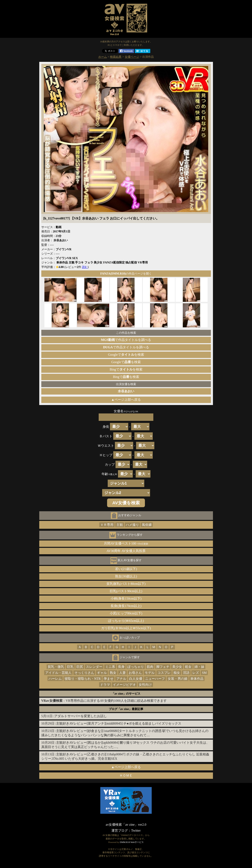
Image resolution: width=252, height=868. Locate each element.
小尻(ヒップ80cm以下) (126, 613)
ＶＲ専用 (107, 525)
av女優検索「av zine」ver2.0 (126, 825)
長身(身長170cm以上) (126, 606)
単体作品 (197, 679)
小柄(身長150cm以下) (126, 598)
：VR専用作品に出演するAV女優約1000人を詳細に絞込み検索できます (104, 701)
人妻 (123, 673)
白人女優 (136, 679)
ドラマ (105, 685)
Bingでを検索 (126, 369)
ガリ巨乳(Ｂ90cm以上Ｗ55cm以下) (126, 628)
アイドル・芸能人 (58, 673)
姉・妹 (199, 667)
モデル (150, 673)
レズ (196, 673)
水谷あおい (126, 391)
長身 (121, 667)
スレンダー (94, 667)
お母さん (135, 673)
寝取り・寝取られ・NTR (83, 679)
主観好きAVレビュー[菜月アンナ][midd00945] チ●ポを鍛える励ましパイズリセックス (119, 723)
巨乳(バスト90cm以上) (126, 591)
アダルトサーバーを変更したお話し (81, 716)
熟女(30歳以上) (126, 576)
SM (204, 673)
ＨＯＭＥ (126, 775)
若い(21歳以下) (126, 569)
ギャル (102, 673)
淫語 (186, 673)
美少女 (177, 667)
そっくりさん (84, 673)
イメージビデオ (124, 685)
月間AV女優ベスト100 (126, 543)
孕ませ (109, 679)
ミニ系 (110, 667)
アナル (121, 679)
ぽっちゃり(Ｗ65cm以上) (126, 621)
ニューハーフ (155, 679)
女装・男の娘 (178, 679)
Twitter (136, 830)
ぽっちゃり (136, 667)
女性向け (145, 685)
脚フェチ (163, 667)
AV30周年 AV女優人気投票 (126, 551)
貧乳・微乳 (56, 667)
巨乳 (70, 667)
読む (85, 267)
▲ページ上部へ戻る (126, 400)
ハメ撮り (132, 525)
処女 (188, 667)
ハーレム (55, 679)
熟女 (113, 673)
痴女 (177, 673)
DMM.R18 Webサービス (132, 842)
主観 (120, 525)
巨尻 (80, 667)
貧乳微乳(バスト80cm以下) (126, 584)
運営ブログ (120, 830)
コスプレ (164, 673)
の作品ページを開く (126, 274)
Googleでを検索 (126, 355)
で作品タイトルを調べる (126, 340)
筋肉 (150, 667)
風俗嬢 (147, 525)
